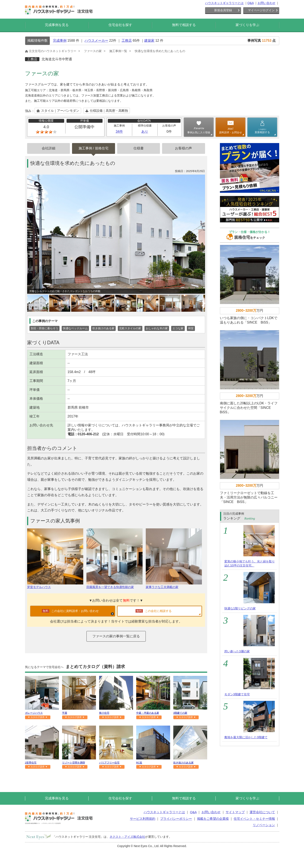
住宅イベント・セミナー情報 (254, 819)
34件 (119, 132)
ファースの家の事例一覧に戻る (116, 636)
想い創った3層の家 (237, 651)
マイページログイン (261, 10)
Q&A (251, 3)
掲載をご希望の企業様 (213, 819)
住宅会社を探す (120, 25)
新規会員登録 (223, 10)
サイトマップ (235, 812)
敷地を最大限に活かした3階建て (246, 737)
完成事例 (60, 41)
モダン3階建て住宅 (237, 694)
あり (145, 132)
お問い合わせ (267, 3)
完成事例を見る (57, 25)
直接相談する (262, 131)
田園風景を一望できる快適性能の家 (115, 585)
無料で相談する (184, 25)
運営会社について (262, 812)
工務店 (127, 41)
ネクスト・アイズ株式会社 (127, 837)
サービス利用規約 (143, 819)
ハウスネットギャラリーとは (224, 3)
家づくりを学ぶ (247, 25)
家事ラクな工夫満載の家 (174, 585)
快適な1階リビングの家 (240, 608)
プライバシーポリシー (176, 819)
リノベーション (264, 825)
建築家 (149, 41)
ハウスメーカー (96, 41)
